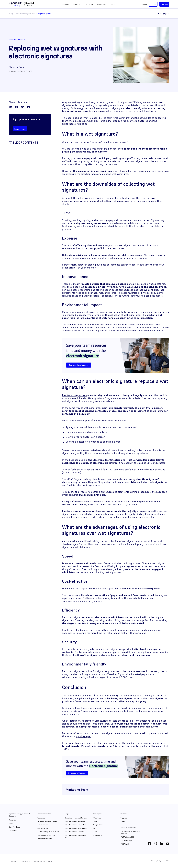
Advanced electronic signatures (149, 482)
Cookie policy (26, 861)
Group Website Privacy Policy (43, 861)
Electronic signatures (74, 395)
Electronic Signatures (25, 13)
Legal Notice (13, 861)
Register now (20, 129)
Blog (11, 13)
